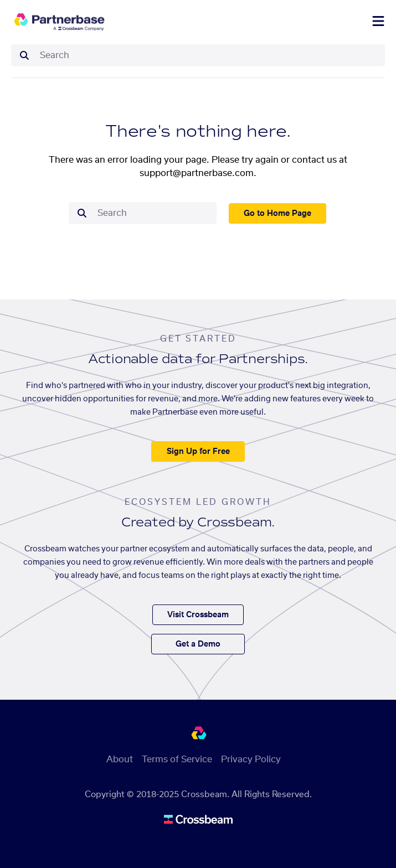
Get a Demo (198, 644)
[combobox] (209, 55)
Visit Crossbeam (198, 615)
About (120, 759)
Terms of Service (177, 759)
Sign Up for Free (198, 452)
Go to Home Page (277, 214)
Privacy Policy (251, 759)
